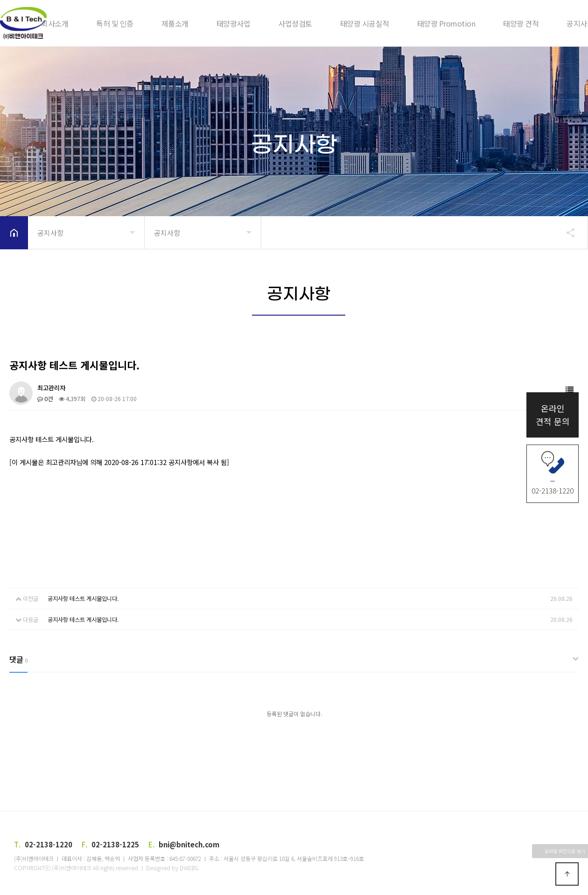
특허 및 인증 (115, 23)
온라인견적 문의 (553, 415)
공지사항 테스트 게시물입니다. (83, 598)
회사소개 (55, 23)
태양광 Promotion (446, 23)
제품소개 (175, 23)
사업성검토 (295, 23)
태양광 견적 (521, 23)
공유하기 (566, 233)
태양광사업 (234, 23)
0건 (45, 398)
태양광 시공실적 (365, 23)
